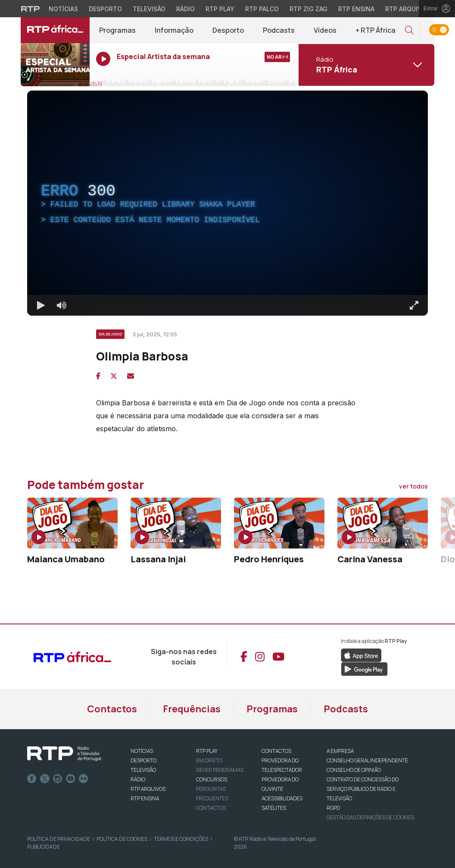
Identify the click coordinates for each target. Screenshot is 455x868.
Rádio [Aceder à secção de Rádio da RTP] (185, 9)
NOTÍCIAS (142, 751)
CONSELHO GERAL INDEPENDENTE (367, 760)
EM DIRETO (209, 760)
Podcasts (279, 30)
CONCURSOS (212, 779)
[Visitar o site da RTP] (31, 9)
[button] (409, 30)
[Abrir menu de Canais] (365, 65)
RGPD (333, 808)
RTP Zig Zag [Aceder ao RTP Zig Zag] (309, 9)
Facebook (32, 779)
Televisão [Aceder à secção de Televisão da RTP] (149, 9)
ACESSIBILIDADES (282, 798)
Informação (174, 30)
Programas (117, 30)
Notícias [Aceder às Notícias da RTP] (63, 9)
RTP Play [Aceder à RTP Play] (220, 9)
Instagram (58, 779)
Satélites (274, 808)
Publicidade (44, 847)
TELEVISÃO (143, 770)
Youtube (71, 779)
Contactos (112, 709)
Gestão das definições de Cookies (370, 817)
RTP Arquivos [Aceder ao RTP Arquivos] (408, 9)
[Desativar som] (62, 305)
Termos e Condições (181, 839)
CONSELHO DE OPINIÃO (354, 770)
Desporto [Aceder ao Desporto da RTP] (105, 9)
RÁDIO (138, 779)
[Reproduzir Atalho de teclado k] (41, 305)
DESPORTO (143, 760)
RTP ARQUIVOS (148, 789)
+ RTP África (376, 30)
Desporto (228, 30)
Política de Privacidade (59, 839)
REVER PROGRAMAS (220, 770)
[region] (227, 203)
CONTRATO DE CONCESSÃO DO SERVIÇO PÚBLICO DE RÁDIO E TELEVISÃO (363, 789)
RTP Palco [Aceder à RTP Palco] (262, 9)
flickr (84, 779)
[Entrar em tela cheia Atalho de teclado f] (414, 305)
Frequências (192, 709)
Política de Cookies (122, 839)
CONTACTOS (276, 751)
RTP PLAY (207, 751)
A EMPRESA (340, 751)
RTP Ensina (145, 798)
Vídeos (325, 30)
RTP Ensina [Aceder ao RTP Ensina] (356, 9)
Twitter (45, 779)
